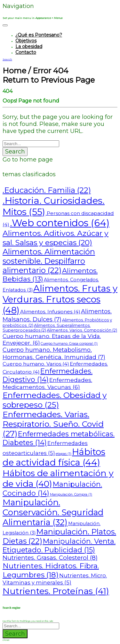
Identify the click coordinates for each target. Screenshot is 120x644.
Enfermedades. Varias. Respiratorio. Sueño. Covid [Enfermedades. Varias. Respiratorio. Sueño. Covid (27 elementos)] (53, 424)
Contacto (26, 52)
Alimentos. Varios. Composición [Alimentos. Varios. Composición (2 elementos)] (82, 330)
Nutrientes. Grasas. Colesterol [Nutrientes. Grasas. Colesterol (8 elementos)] (50, 558)
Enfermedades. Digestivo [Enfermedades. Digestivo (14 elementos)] (48, 375)
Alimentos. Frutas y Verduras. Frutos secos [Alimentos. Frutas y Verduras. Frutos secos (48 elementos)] (60, 299)
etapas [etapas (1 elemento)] (64, 454)
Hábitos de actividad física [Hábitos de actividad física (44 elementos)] (54, 457)
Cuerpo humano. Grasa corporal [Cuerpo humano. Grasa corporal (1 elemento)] (69, 344)
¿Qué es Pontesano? (39, 35)
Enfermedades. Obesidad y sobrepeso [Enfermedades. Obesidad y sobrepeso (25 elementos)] (55, 400)
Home (14, 71)
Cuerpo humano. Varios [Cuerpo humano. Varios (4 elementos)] (36, 364)
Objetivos (26, 41)
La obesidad (29, 46)
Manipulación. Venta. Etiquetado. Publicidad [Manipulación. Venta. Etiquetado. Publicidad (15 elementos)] (59, 545)
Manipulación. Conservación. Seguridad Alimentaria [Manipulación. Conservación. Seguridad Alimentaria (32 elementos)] (53, 512)
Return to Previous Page (49, 80)
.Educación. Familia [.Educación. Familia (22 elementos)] (47, 190)
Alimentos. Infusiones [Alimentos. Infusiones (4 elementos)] (50, 312)
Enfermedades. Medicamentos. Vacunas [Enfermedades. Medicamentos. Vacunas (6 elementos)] (47, 383)
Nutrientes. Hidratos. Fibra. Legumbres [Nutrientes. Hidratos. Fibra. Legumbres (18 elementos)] (51, 570)
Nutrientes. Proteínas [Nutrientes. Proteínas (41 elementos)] (56, 591)
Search (15, 152)
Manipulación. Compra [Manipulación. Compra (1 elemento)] (71, 495)
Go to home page (28, 160)
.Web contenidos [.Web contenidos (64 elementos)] (60, 223)
